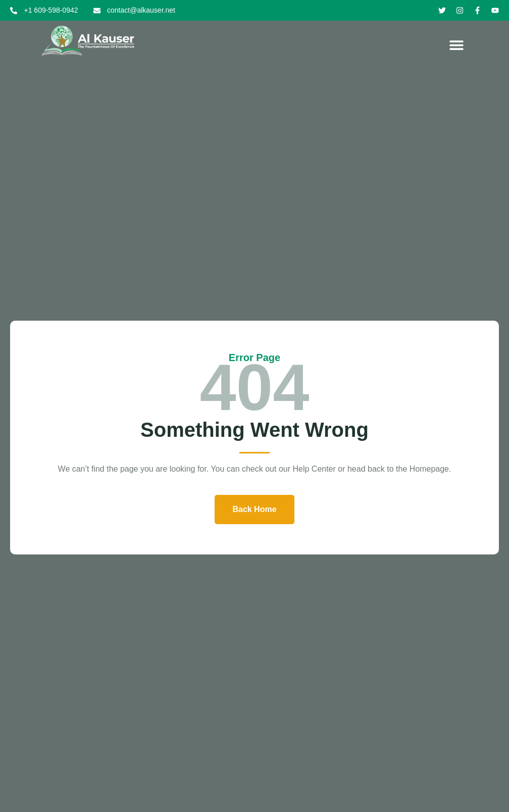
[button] (457, 45)
